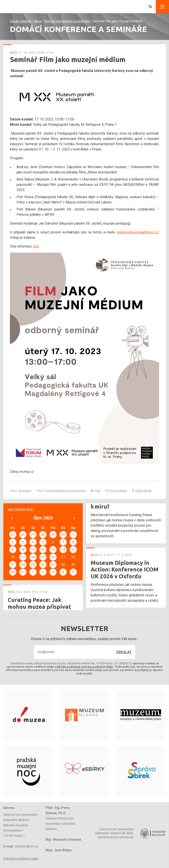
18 (33, 557)
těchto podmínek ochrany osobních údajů (85, 667)
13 (53, 550)
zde (36, 246)
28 (43, 535)
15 (73, 550)
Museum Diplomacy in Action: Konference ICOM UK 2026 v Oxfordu (125, 569)
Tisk (95, 490)
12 (43, 550)
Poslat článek (116, 490)
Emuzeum (25, 490)
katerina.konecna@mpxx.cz (138, 232)
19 (43, 557)
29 (53, 535)
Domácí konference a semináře (67, 21)
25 (13, 535)
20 (53, 557)
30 (63, 535)
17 (23, 557)
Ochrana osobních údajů (21, 859)
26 (23, 535)
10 (23, 550)
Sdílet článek (142, 490)
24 (23, 565)
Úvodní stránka (20, 21)
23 (13, 565)
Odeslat (124, 652)
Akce (38, 21)
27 (33, 535)
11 (33, 550)
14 (63, 550)
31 (23, 572)
